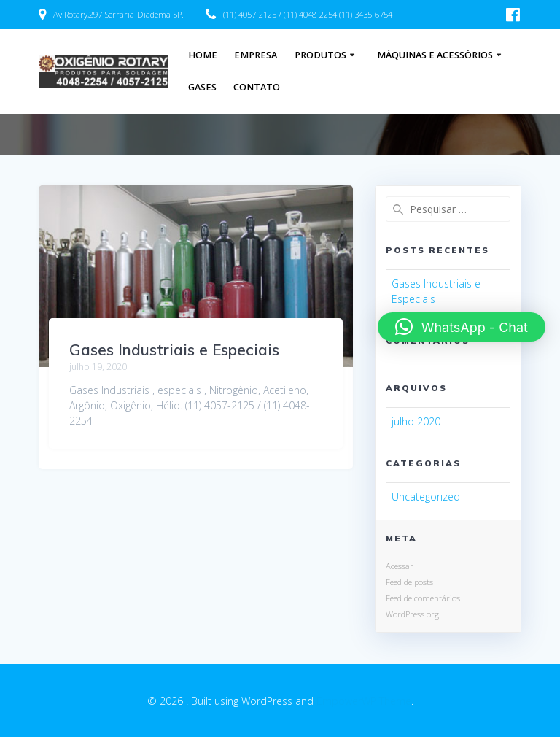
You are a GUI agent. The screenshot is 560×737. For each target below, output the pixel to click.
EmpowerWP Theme (364, 701)
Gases (202, 87)
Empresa (256, 55)
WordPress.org (412, 614)
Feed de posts (409, 582)
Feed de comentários (423, 598)
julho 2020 (416, 421)
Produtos (320, 55)
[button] (462, 327)
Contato (257, 87)
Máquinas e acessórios (435, 55)
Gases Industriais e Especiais (174, 350)
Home (203, 55)
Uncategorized (426, 497)
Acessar (400, 566)
